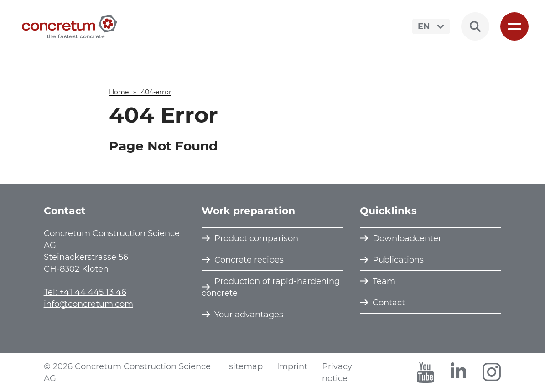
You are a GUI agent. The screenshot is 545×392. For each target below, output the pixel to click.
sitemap (246, 366)
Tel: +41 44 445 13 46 (85, 292)
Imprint (292, 366)
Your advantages (249, 315)
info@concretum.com (88, 304)
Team (384, 281)
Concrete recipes (249, 260)
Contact (389, 303)
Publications (398, 260)
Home (119, 92)
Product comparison (256, 238)
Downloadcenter (407, 238)
